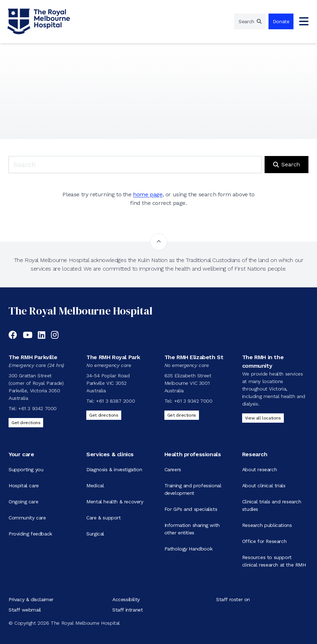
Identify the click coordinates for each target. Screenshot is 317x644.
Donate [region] (281, 21)
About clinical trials (264, 485)
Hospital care (24, 485)
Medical (95, 485)
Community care (27, 518)
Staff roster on (233, 599)
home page (148, 194)
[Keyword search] (135, 165)
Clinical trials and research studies (272, 505)
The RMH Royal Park (113, 357)
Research (255, 454)
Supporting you (26, 469)
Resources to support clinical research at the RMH (274, 561)
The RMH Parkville (33, 357)
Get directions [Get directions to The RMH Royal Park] (104, 415)
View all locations (263, 418)
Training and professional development (193, 489)
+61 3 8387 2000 (115, 401)
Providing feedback (30, 534)
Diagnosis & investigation (114, 469)
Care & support (103, 518)
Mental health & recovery (115, 502)
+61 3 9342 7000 (37, 408)
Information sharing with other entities (192, 529)
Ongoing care (23, 502)
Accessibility (126, 599)
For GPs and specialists (191, 509)
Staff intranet (127, 610)
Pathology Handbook (188, 549)
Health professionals (193, 454)
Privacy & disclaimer (31, 599)
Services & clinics (110, 454)
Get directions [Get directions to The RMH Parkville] (26, 423)
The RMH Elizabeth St (194, 357)
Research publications (267, 525)
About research (259, 469)
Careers (173, 469)
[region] (250, 21)
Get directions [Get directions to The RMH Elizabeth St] (182, 415)
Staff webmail (25, 610)
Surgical (95, 534)
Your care (21, 454)
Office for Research (264, 541)
